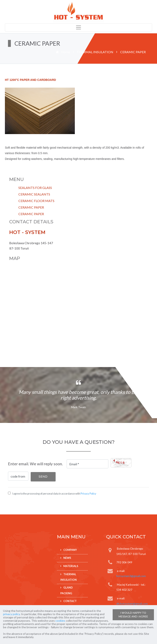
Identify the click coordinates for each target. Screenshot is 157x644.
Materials (71, 566)
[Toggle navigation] (78, 27)
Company (70, 550)
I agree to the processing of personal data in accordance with (54, 494)
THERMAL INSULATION (95, 52)
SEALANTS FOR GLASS (35, 188)
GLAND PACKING (67, 590)
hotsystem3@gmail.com (131, 576)
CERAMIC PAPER (31, 207)
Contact (70, 601)
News (67, 558)
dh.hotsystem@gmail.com (132, 604)
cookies (60, 621)
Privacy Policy (88, 494)
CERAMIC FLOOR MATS (36, 201)
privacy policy (11, 614)
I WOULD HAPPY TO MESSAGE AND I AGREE (133, 615)
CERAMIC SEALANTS (34, 194)
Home (66, 52)
